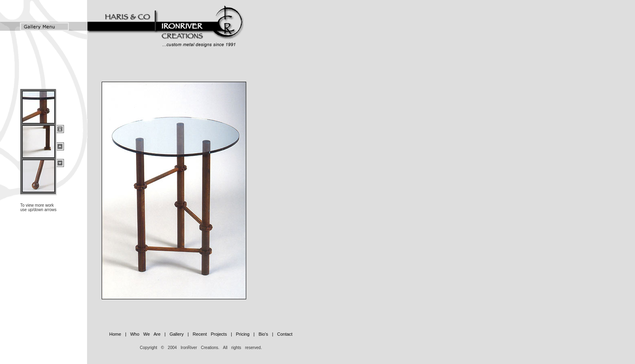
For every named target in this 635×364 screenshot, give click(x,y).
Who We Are (144, 334)
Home (115, 334)
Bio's (261, 334)
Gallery (175, 334)
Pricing (241, 334)
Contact (285, 334)
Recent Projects (210, 334)
